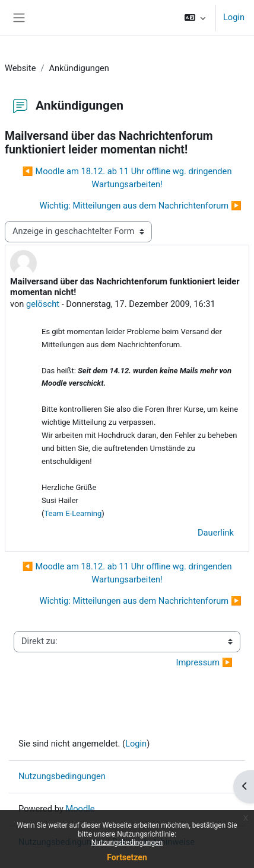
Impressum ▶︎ (204, 662)
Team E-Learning (73, 513)
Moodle (80, 809)
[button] (195, 18)
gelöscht (43, 304)
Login (234, 17)
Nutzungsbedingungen (127, 843)
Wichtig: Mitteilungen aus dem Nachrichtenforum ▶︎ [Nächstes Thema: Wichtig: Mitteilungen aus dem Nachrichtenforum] (140, 206)
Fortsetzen (127, 857)
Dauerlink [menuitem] (216, 533)
